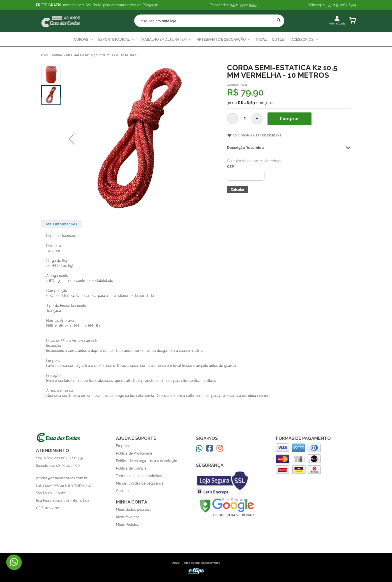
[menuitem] (83, 40)
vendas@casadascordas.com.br (62, 478)
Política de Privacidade (134, 453)
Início (44, 55)
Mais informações (62, 224)
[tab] (62, 224)
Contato (122, 491)
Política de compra (131, 468)
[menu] (196, 40)
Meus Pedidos (127, 525)
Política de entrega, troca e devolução (147, 461)
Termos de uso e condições (139, 476)
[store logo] (61, 21)
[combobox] (209, 21)
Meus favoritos (128, 517)
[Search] (279, 20)
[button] (71, 139)
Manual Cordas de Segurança (140, 483)
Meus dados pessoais (134, 510)
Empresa (123, 446)
